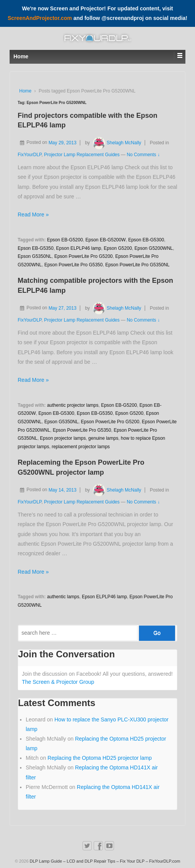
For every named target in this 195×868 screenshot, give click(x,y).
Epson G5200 (118, 248)
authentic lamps (63, 597)
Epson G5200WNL (154, 248)
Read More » (33, 215)
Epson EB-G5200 (65, 240)
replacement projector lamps (81, 447)
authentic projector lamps (73, 405)
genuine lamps (103, 438)
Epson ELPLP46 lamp (78, 248)
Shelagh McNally (116, 143)
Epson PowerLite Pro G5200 (83, 256)
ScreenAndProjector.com (40, 18)
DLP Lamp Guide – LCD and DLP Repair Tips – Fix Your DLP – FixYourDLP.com (104, 861)
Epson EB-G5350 (36, 248)
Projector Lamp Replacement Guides (82, 155)
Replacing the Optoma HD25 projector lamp (100, 758)
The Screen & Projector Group (58, 682)
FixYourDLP (30, 155)
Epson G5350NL (35, 256)
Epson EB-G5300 (146, 240)
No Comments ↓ (143, 155)
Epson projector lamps (63, 438)
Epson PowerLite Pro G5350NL (137, 265)
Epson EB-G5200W (106, 240)
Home (25, 91)
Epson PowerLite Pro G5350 (73, 265)
